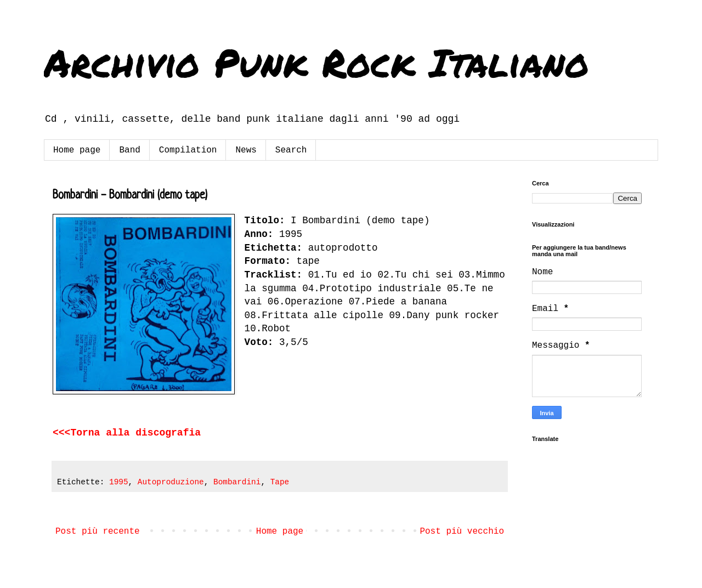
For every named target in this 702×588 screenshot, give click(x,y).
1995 (119, 482)
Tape (280, 482)
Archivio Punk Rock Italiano (316, 62)
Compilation (188, 150)
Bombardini (237, 482)
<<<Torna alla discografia (127, 433)
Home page (77, 150)
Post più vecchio (462, 532)
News (246, 150)
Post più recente (98, 532)
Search (291, 150)
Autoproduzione (171, 482)
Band (129, 150)
